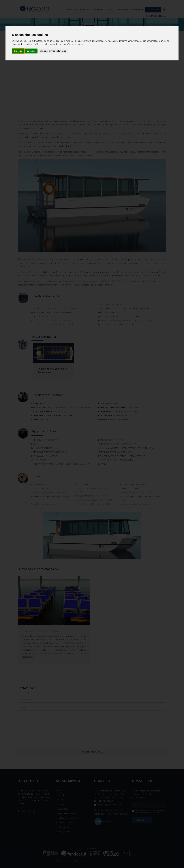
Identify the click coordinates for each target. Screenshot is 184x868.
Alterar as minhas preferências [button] (53, 51)
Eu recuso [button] (31, 51)
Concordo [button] (18, 51)
